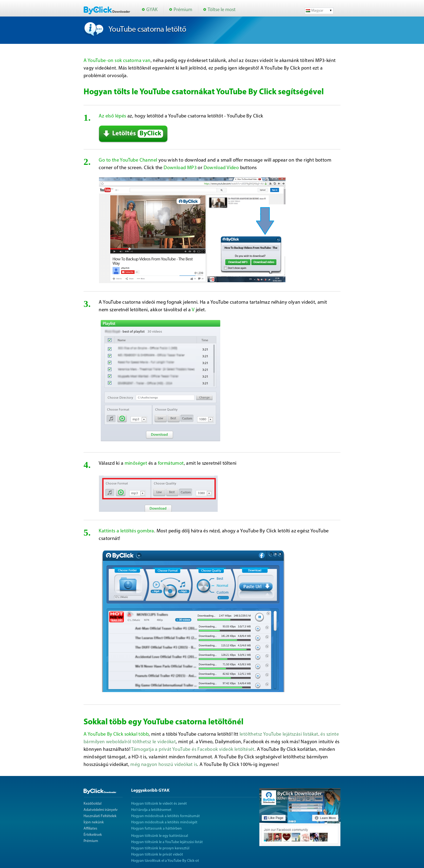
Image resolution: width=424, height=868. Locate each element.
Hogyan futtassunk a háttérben (156, 829)
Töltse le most (222, 10)
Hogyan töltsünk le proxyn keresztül (160, 848)
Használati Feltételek (100, 816)
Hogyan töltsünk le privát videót (157, 855)
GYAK (152, 10)
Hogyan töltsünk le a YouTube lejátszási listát (167, 842)
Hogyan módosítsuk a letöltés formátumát (165, 816)
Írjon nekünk (94, 822)
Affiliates (90, 829)
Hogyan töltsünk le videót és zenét (159, 804)
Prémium (183, 10)
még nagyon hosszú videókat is (164, 765)
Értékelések (93, 835)
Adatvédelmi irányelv (101, 810)
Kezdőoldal (92, 804)
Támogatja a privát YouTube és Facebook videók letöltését (193, 750)
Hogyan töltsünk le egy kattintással (160, 836)
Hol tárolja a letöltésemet (151, 810)
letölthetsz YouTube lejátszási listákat (279, 734)
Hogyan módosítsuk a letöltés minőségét (164, 822)
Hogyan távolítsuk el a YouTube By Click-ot (165, 861)
